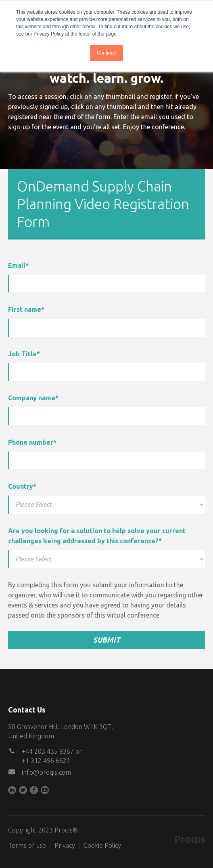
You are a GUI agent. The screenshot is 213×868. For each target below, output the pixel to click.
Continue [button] (106, 53)
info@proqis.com (46, 772)
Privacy (65, 845)
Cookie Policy (102, 845)
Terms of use (27, 845)
